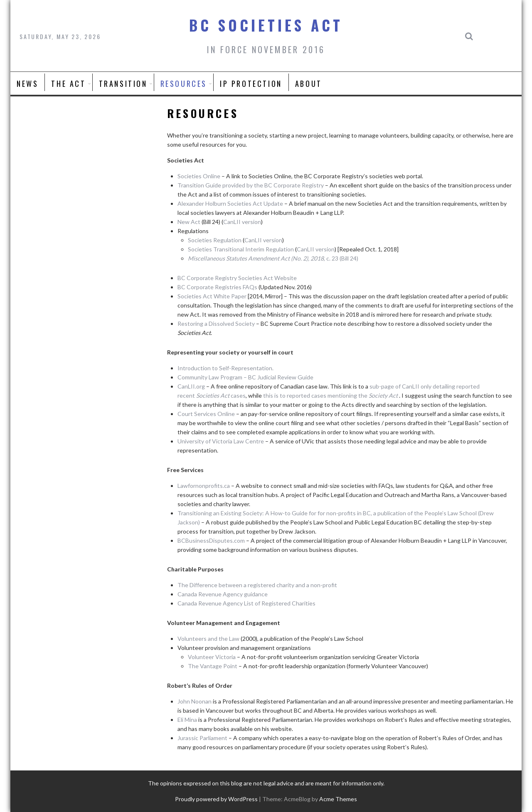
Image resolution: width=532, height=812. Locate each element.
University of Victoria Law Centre (221, 441)
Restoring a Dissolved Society (216, 324)
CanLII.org (191, 386)
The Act (68, 84)
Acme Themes (338, 799)
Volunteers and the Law (208, 639)
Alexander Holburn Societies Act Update (230, 203)
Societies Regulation (215, 240)
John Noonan (195, 701)
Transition (123, 84)
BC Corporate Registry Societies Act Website (237, 278)
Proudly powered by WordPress (216, 799)
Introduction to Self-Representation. (225, 368)
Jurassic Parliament (203, 738)
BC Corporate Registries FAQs (217, 287)
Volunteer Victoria (212, 657)
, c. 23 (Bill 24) (273, 258)
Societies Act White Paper (212, 296)
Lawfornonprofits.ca (204, 486)
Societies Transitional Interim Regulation (241, 249)
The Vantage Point (213, 666)
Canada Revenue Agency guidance (223, 594)
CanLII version (242, 222)
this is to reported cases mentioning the (331, 395)
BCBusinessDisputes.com (211, 540)
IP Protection (251, 84)
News (27, 84)
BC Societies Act (266, 25)
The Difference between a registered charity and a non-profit (257, 585)
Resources (184, 84)
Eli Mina (187, 720)
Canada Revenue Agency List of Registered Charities (246, 603)
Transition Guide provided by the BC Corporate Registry (251, 185)
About (309, 84)
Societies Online (199, 176)
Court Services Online (206, 414)
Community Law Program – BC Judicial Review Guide (245, 377)
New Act (189, 222)
